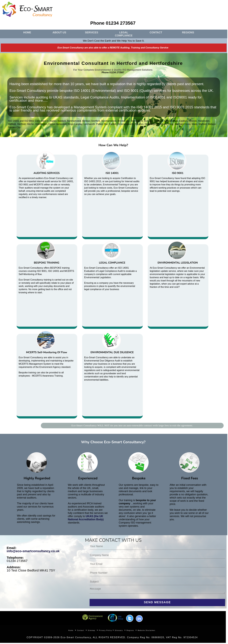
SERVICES (92, 32)
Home (71, 632)
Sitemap (92, 632)
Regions (130, 632)
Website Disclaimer (146, 632)
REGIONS (188, 32)
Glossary (119, 632)
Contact (81, 632)
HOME (27, 32)
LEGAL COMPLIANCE (124, 34)
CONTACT (156, 32)
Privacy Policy (105, 632)
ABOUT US (59, 32)
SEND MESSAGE (157, 603)
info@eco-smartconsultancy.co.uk (33, 551)
